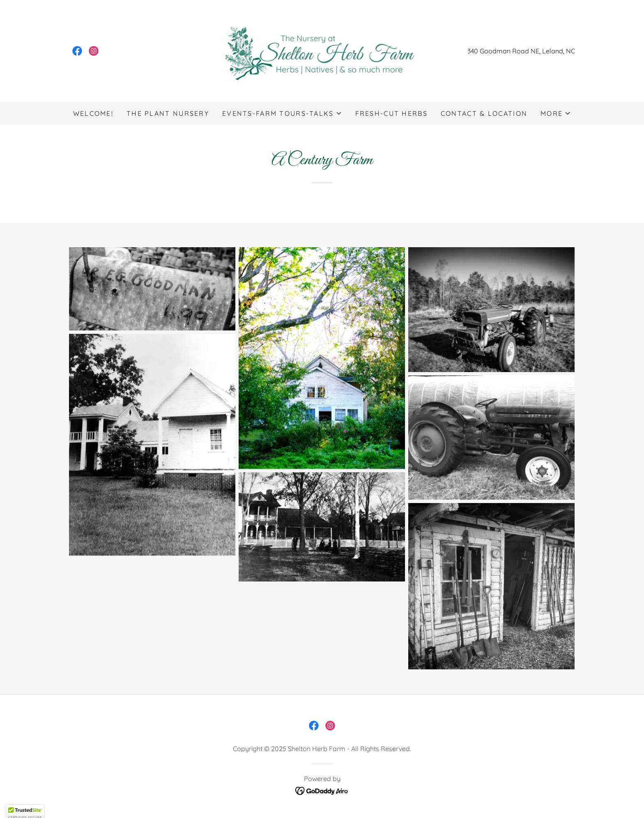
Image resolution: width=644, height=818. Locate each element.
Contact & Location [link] (484, 113)
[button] (282, 113)
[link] (77, 51)
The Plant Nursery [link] (168, 113)
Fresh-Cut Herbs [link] (391, 113)
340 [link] (473, 51)
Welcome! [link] (93, 113)
